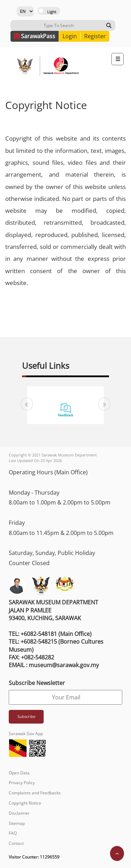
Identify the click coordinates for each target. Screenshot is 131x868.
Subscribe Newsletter (37, 683)
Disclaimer (19, 813)
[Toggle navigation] (118, 59)
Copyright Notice (25, 803)
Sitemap (17, 823)
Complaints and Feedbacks (35, 793)
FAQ (13, 833)
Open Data (19, 773)
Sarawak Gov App (26, 734)
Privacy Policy (22, 783)
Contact (16, 843)
